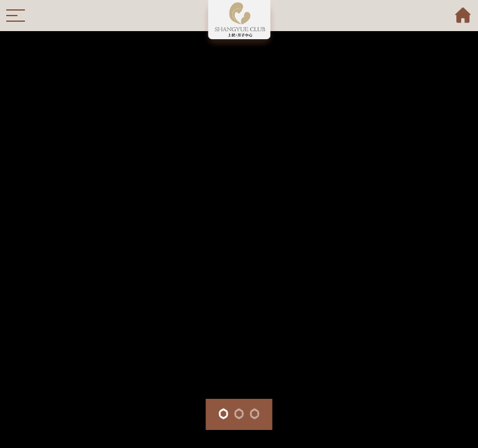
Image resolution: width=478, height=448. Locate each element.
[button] (224, 414)
